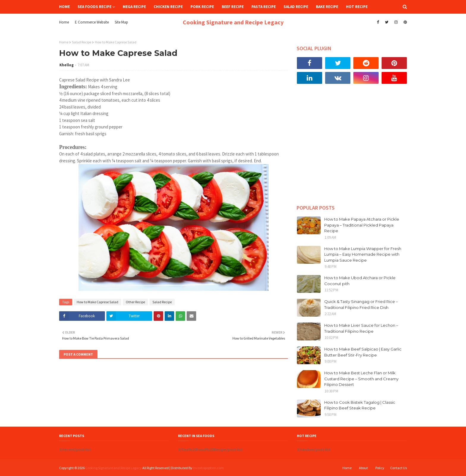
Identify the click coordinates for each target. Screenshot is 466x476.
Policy (380, 468)
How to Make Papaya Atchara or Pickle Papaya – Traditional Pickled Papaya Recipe (362, 225)
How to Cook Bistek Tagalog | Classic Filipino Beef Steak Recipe (360, 405)
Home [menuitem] (64, 7)
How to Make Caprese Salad (97, 302)
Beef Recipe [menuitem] (233, 7)
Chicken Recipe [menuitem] (168, 7)
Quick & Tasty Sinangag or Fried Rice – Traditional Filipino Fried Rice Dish (361, 304)
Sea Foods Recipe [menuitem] (95, 7)
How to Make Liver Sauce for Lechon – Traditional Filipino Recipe (361, 328)
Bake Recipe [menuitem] (327, 7)
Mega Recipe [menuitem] (134, 7)
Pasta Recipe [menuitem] (264, 7)
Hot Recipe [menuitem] (357, 7)
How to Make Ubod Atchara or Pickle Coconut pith (360, 281)
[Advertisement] (352, 149)
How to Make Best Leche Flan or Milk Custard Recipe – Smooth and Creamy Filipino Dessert (361, 379)
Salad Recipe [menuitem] (296, 7)
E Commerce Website (92, 22)
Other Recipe (135, 302)
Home (64, 22)
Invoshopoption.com (208, 468)
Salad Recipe (82, 42)
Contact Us (399, 468)
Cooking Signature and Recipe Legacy (233, 22)
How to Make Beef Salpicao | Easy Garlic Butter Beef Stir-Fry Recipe (363, 352)
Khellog (67, 65)
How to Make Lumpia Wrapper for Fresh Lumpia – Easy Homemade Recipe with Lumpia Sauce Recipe (363, 254)
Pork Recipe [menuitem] (202, 7)
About (363, 468)
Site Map (121, 22)
